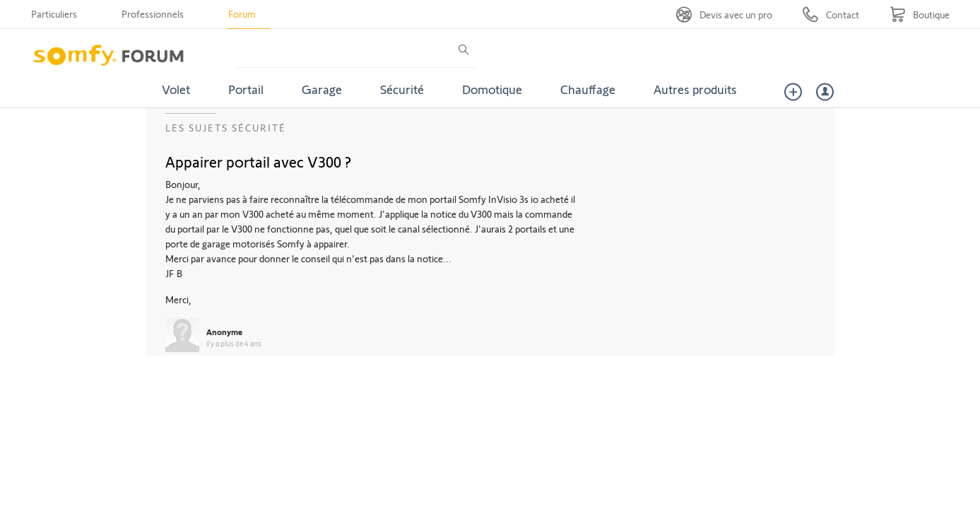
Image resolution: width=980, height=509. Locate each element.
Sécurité (402, 89)
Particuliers (54, 14)
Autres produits (695, 89)
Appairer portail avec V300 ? (258, 161)
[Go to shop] (920, 14)
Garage (322, 89)
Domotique (492, 89)
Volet (176, 89)
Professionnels (153, 14)
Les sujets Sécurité (226, 128)
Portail (246, 89)
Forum (242, 14)
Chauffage (588, 89)
